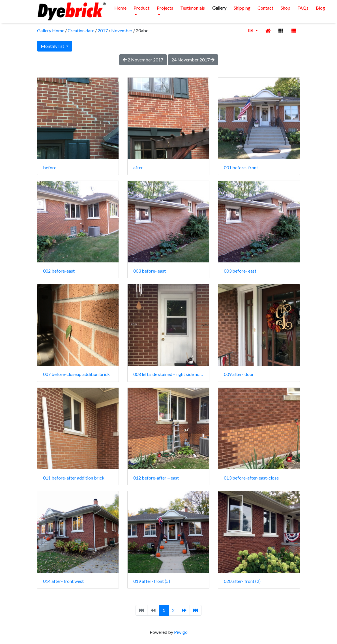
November (122, 30)
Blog (320, 8)
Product (141, 8)
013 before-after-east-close (251, 478)
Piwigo (181, 632)
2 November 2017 (143, 60)
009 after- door (239, 374)
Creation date (81, 30)
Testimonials (193, 8)
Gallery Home (51, 30)
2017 (103, 30)
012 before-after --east (156, 478)
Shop (286, 8)
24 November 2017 (193, 60)
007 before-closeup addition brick (76, 374)
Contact (265, 8)
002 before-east (59, 271)
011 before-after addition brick (74, 478)
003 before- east (150, 271)
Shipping (242, 8)
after (138, 167)
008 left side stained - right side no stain (168, 374)
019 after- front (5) (152, 581)
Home (120, 8)
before (50, 167)
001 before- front (241, 167)
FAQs (303, 8)
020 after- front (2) (242, 581)
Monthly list (53, 46)
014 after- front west (63, 581)
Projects (165, 8)
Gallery (219, 8)
